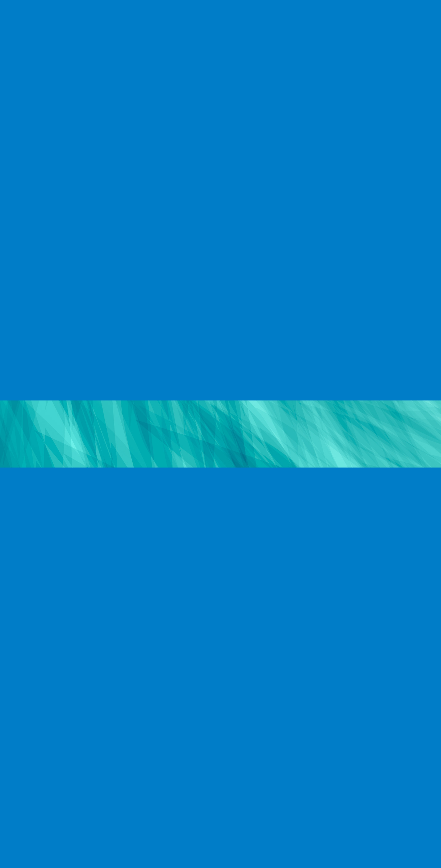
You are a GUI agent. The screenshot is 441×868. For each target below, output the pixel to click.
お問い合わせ (120, 843)
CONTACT (415, 18)
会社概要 (35, 843)
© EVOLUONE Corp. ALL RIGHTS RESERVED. (348, 843)
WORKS (278, 18)
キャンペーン (87, 843)
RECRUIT (320, 18)
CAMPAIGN (367, 18)
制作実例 (59, 843)
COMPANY (234, 18)
